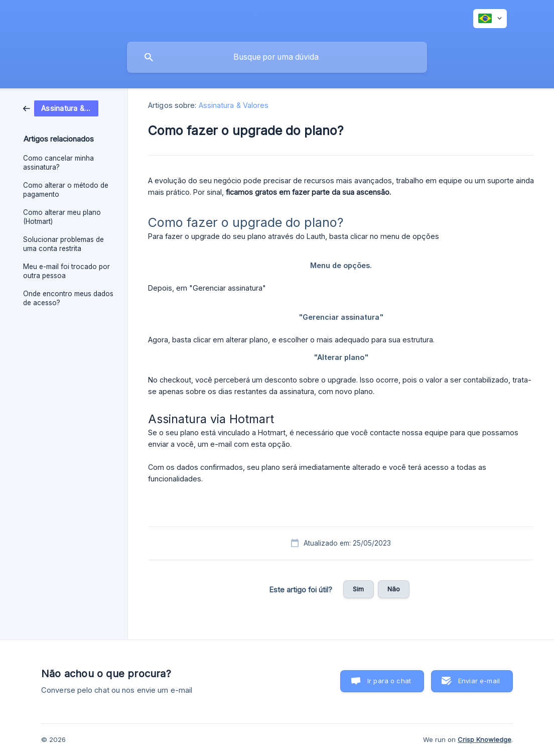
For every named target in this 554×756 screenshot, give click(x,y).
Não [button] (394, 589)
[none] (490, 19)
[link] (61, 108)
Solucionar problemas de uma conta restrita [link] (63, 244)
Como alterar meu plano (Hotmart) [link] (62, 217)
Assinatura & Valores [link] (234, 105)
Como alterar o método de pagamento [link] (66, 190)
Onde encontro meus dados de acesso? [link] (68, 298)
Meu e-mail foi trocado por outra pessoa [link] (66, 271)
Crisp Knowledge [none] (484, 739)
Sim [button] (358, 589)
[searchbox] (277, 57)
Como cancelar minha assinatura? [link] (58, 163)
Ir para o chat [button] (389, 681)
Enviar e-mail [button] (479, 681)
